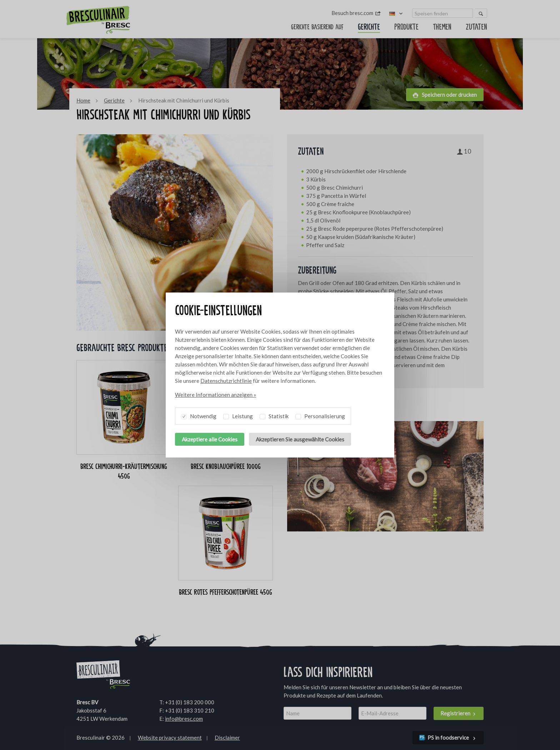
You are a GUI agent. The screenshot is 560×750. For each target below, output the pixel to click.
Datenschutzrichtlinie (226, 381)
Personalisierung (320, 415)
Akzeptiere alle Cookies (210, 439)
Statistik (274, 415)
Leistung (238, 415)
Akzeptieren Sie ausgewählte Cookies (300, 439)
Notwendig (199, 415)
